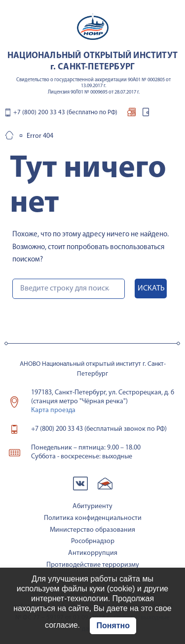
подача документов (131, 114)
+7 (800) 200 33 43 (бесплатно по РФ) (65, 113)
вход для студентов (146, 114)
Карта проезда (53, 410)
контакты (158, 114)
